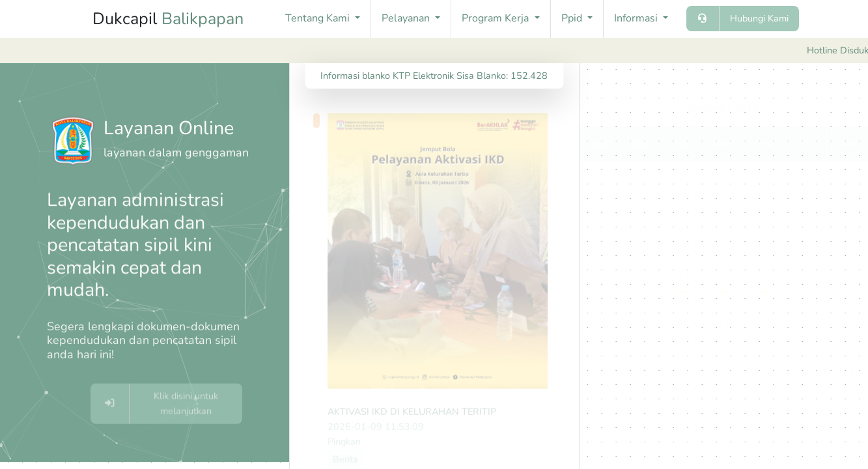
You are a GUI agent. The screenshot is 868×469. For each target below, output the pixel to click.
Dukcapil (168, 19)
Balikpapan (203, 19)
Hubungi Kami (759, 18)
